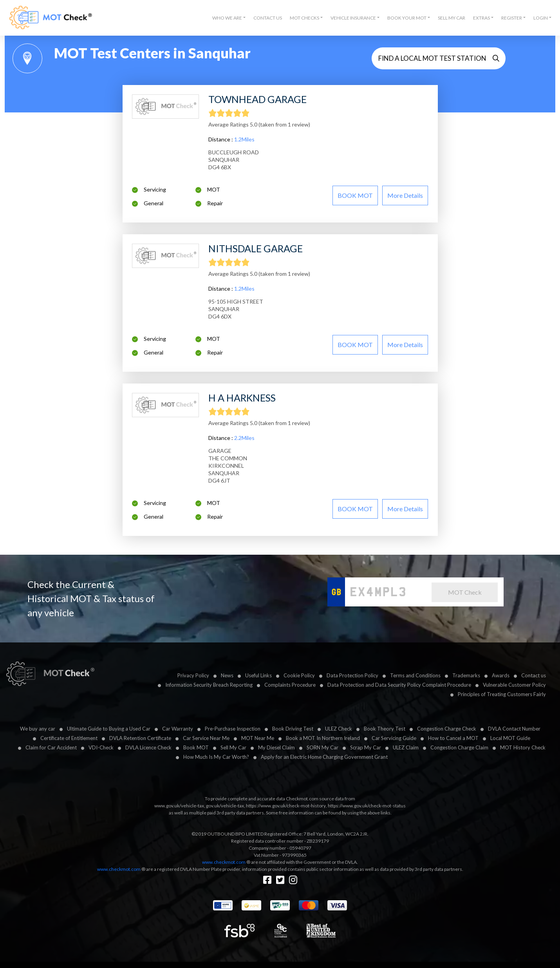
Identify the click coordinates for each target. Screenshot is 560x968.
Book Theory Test (385, 729)
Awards (501, 675)
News (227, 675)
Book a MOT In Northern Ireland (323, 738)
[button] (229, 18)
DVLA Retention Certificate (140, 738)
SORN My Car (322, 747)
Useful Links (258, 675)
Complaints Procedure (290, 685)
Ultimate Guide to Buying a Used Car (109, 729)
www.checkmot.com (224, 862)
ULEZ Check (339, 729)
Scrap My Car (366, 747)
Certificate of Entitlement (69, 738)
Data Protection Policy (352, 675)
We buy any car (38, 729)
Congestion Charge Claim (459, 747)
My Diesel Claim (276, 747)
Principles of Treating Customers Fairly (502, 694)
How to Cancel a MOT (453, 738)
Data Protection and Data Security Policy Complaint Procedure (399, 685)
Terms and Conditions (415, 675)
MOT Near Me (258, 738)
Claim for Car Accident (51, 747)
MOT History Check (523, 747)
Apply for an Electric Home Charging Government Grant (324, 757)
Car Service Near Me (206, 738)
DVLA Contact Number (514, 729)
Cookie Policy (299, 675)
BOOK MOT (355, 195)
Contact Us (268, 18)
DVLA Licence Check (148, 747)
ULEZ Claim (406, 747)
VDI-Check (101, 747)
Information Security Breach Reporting (209, 685)
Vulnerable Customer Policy (514, 685)
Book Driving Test (293, 729)
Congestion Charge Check (447, 729)
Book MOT (196, 747)
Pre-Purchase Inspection (233, 729)
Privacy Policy (193, 675)
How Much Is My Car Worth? (216, 757)
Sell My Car (452, 18)
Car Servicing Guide (394, 738)
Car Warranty (178, 729)
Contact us (534, 675)
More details (405, 195)
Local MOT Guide (510, 738)
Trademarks (466, 675)
